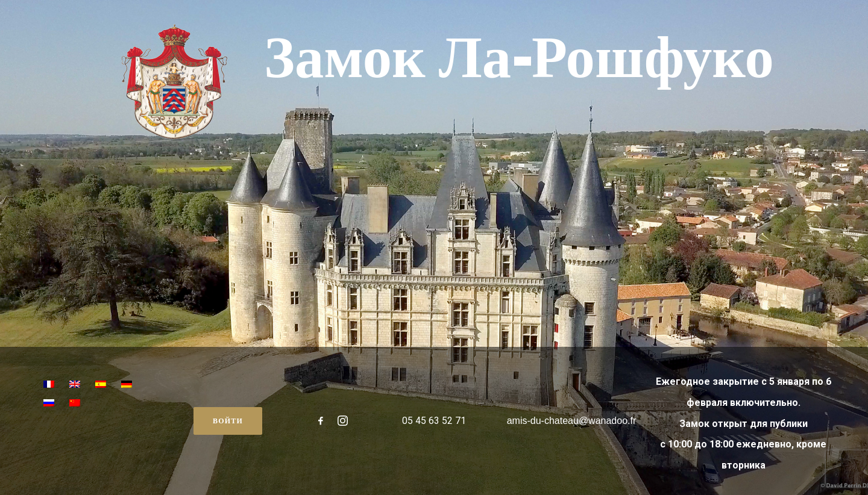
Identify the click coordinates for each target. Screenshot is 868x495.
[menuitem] (49, 385)
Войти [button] (228, 421)
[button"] (321, 423)
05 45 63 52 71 (434, 421)
